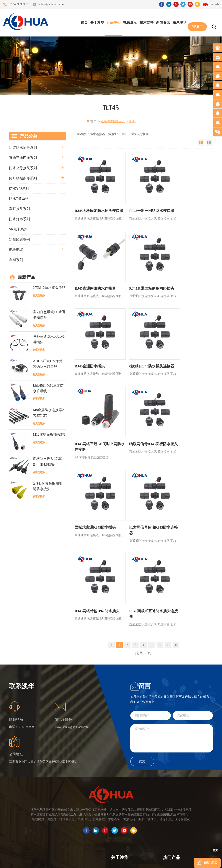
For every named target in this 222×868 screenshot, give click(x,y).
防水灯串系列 (20, 219)
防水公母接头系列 (23, 168)
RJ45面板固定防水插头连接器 (96, 205)
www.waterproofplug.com (91, 861)
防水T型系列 (19, 198)
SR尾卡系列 (18, 229)
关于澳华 (96, 22)
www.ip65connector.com (148, 861)
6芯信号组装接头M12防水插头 (183, 741)
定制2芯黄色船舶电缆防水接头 (48, 486)
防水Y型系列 (19, 188)
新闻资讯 (162, 22)
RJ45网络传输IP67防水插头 (142, 422)
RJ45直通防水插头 (135, 278)
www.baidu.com (120, 861)
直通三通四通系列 (23, 158)
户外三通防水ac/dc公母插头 (49, 339)
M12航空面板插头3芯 (49, 434)
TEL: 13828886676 (95, 834)
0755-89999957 (18, 4)
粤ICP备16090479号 (148, 854)
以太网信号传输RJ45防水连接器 (96, 425)
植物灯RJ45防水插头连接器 (189, 278)
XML (114, 756)
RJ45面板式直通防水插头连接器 (189, 425)
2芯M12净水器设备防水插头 (182, 764)
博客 (114, 741)
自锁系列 (16, 260)
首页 (83, 22)
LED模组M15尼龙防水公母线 (48, 388)
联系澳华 (178, 22)
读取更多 (39, 295)
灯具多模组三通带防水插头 (181, 725)
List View (209, 142)
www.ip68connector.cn (180, 861)
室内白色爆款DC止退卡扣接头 (49, 315)
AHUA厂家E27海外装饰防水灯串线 (48, 364)
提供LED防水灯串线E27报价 (182, 733)
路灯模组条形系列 (23, 178)
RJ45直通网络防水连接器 (187, 203)
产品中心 (113, 22)
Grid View (201, 142)
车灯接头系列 (20, 209)
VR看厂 (196, 22)
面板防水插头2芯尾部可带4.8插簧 (48, 462)
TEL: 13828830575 (56, 834)
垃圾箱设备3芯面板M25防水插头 (185, 749)
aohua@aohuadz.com (51, 4)
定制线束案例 (20, 239)
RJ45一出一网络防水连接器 (142, 203)
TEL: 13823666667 (16, 834)
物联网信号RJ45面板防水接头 (142, 350)
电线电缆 (16, 249)
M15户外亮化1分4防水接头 (181, 772)
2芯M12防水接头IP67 (49, 287)
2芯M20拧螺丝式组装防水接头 (183, 756)
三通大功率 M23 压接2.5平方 (182, 717)
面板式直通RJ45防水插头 (187, 347)
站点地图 (117, 749)
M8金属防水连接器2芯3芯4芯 (48, 413)
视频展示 (129, 22)
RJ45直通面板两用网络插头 (96, 278)
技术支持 (145, 22)
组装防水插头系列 (23, 147)
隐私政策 (117, 764)
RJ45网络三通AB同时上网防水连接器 (95, 350)
